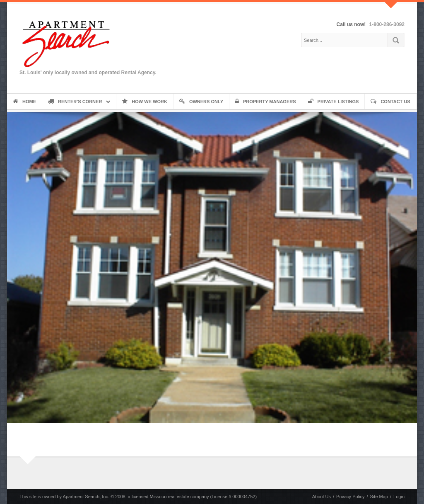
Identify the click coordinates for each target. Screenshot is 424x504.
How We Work (145, 102)
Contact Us (390, 102)
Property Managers (266, 102)
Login (399, 497)
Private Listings (334, 102)
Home (24, 102)
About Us (322, 497)
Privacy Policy (350, 497)
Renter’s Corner (75, 102)
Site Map (379, 497)
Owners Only (201, 102)
